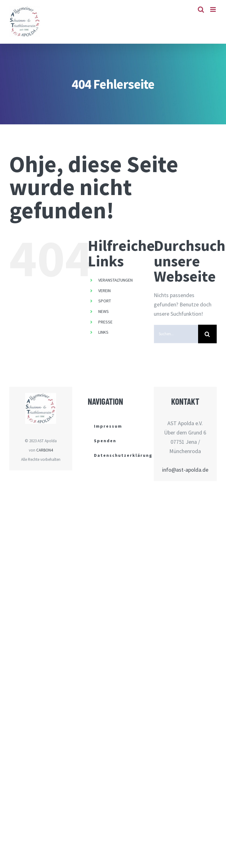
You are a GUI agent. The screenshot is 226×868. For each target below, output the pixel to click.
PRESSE (105, 322)
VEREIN (104, 291)
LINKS (103, 332)
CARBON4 (44, 450)
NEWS (104, 311)
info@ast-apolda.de (185, 470)
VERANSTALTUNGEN (115, 280)
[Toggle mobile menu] (213, 9)
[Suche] (207, 334)
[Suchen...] (176, 334)
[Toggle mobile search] (201, 9)
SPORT (105, 301)
